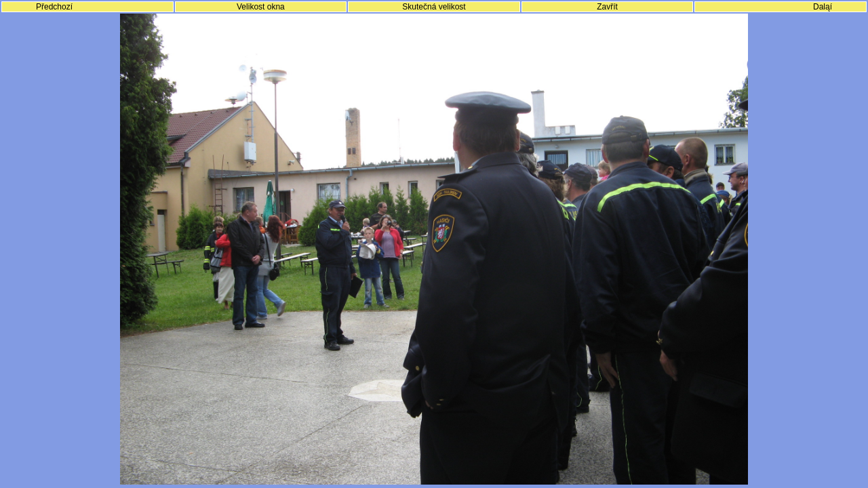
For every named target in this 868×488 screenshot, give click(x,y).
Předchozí (54, 7)
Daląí (823, 7)
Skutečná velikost (434, 7)
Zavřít (607, 7)
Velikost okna (261, 7)
